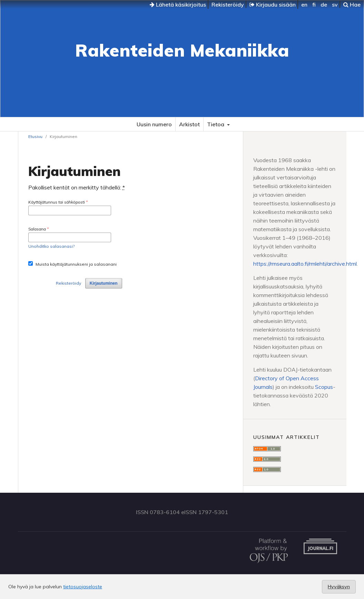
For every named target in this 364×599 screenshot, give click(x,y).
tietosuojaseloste (83, 587)
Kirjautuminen (104, 283)
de (324, 4)
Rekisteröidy (228, 4)
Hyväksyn (339, 587)
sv (335, 4)
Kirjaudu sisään (273, 4)
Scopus (324, 387)
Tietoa (216, 124)
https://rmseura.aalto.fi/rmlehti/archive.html (305, 264)
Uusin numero (154, 124)
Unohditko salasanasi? (51, 246)
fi (314, 4)
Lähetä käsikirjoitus (178, 4)
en (304, 4)
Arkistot (189, 124)
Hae (352, 4)
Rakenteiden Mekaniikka (182, 50)
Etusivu (35, 136)
